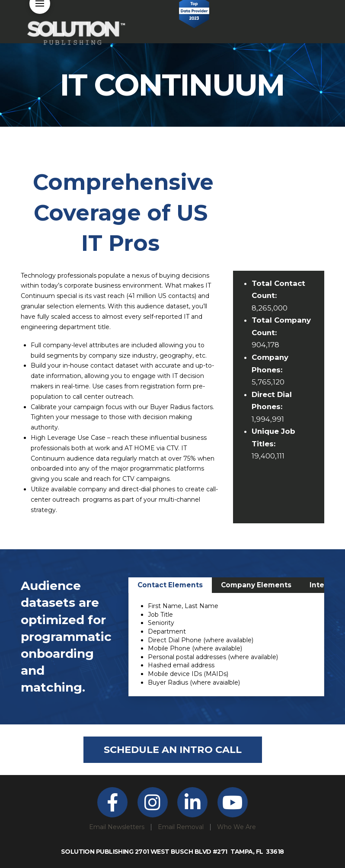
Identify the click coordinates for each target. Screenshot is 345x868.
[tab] (170, 585)
